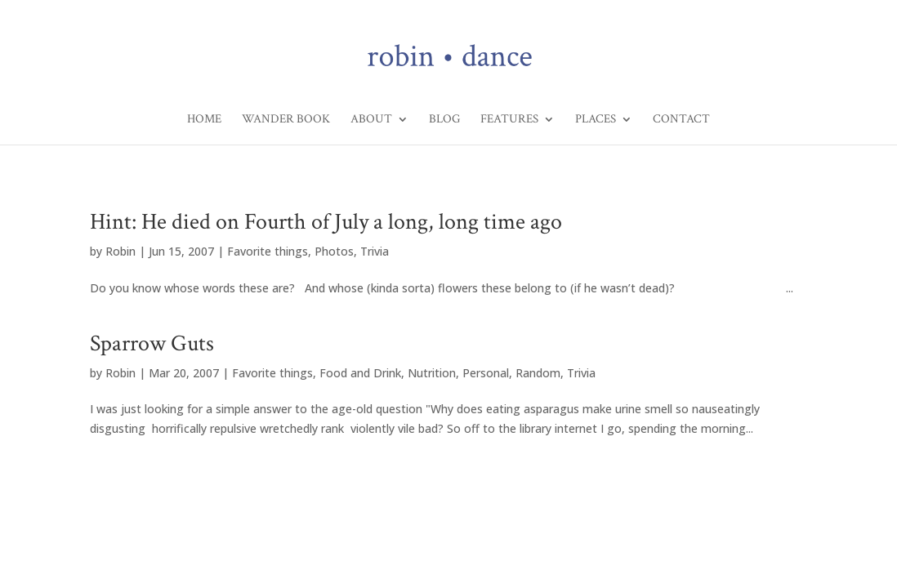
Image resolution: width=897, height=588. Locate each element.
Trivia (375, 251)
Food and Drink (360, 373)
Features (509, 120)
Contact (681, 120)
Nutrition (432, 373)
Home (204, 120)
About (371, 120)
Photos (334, 251)
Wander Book (286, 120)
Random (538, 373)
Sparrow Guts (152, 343)
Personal (486, 373)
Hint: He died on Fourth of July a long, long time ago (326, 222)
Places (596, 120)
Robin (120, 251)
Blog (444, 120)
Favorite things (268, 251)
